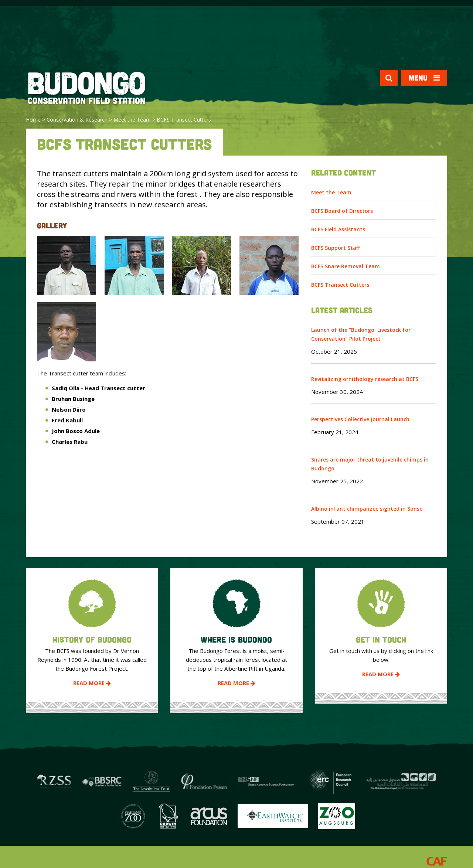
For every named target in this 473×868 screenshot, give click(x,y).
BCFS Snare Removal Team (346, 266)
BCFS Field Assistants (338, 229)
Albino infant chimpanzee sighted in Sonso (367, 509)
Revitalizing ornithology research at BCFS (365, 379)
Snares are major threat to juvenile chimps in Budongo (370, 464)
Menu (424, 78)
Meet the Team (132, 120)
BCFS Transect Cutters (340, 285)
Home (33, 120)
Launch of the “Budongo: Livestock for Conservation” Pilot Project (361, 334)
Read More (92, 683)
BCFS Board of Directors (342, 211)
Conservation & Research (77, 120)
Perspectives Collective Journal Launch (360, 419)
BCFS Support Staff (336, 248)
